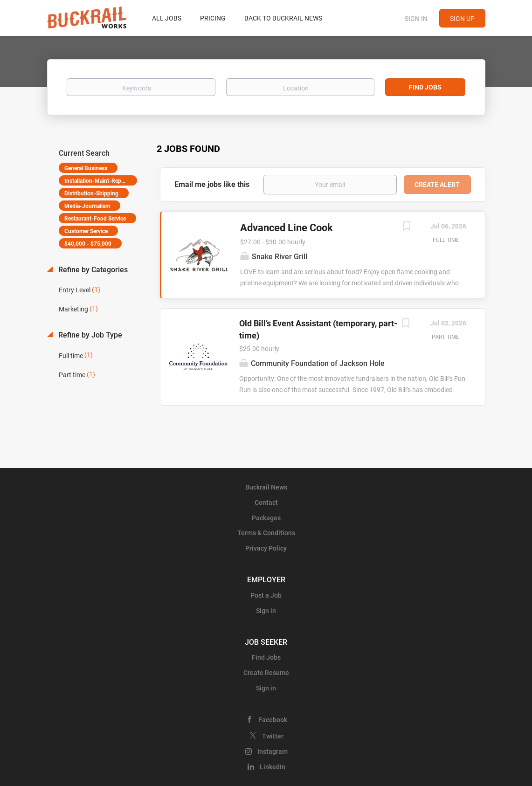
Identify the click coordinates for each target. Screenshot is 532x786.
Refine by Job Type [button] (89, 335)
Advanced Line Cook (287, 228)
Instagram (273, 752)
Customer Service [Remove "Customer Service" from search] (86, 231)
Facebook (273, 720)
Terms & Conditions (266, 533)
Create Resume (266, 673)
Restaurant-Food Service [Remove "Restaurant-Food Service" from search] (95, 219)
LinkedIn (273, 767)
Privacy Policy (266, 548)
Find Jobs (425, 87)
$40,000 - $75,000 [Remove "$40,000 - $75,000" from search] (88, 244)
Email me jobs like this (212, 184)
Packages (266, 518)
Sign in (416, 19)
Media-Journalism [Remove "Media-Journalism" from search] (87, 206)
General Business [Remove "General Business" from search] (86, 168)
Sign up (462, 19)
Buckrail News (266, 487)
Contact (266, 503)
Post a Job (266, 595)
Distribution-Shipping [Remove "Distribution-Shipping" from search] (91, 193)
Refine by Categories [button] (92, 270)
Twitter (273, 736)
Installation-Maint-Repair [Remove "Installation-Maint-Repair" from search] (96, 181)
